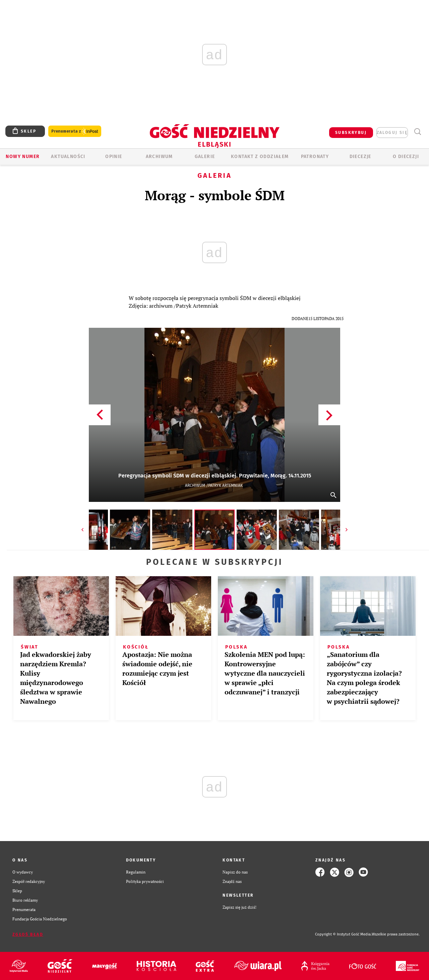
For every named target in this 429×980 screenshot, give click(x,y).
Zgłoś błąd (28, 934)
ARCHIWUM (159, 157)
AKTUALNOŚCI (68, 157)
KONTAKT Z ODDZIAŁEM (260, 157)
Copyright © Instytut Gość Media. (343, 934)
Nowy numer (23, 157)
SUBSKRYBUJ (351, 133)
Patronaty (315, 157)
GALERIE (205, 157)
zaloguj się (392, 133)
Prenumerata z (75, 131)
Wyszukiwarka (417, 132)
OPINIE (114, 157)
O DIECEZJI (406, 157)
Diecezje (360, 157)
